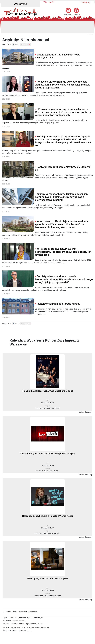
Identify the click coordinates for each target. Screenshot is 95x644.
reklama (6, 624)
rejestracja (38, 624)
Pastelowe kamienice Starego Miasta (58, 304)
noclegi (13, 611)
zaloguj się (85, 2)
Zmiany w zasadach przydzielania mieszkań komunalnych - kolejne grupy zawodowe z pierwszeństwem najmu (61, 197)
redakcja (14, 624)
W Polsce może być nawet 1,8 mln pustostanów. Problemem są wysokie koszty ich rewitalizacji (63, 252)
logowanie (30, 624)
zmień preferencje (28, 627)
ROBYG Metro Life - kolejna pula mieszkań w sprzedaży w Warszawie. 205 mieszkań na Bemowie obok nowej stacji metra (62, 224)
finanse (20, 611)
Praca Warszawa (31, 611)
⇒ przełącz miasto (18, 620)
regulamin (6, 627)
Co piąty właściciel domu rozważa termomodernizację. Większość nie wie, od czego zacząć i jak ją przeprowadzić (64, 279)
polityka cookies (16, 627)
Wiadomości (49, 2)
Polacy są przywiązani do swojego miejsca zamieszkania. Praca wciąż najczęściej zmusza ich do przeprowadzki (62, 85)
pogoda (6, 611)
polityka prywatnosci (42, 627)
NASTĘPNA (24, 45)
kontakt (22, 624)
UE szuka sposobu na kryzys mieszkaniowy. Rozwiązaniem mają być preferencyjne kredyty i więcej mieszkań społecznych (63, 112)
